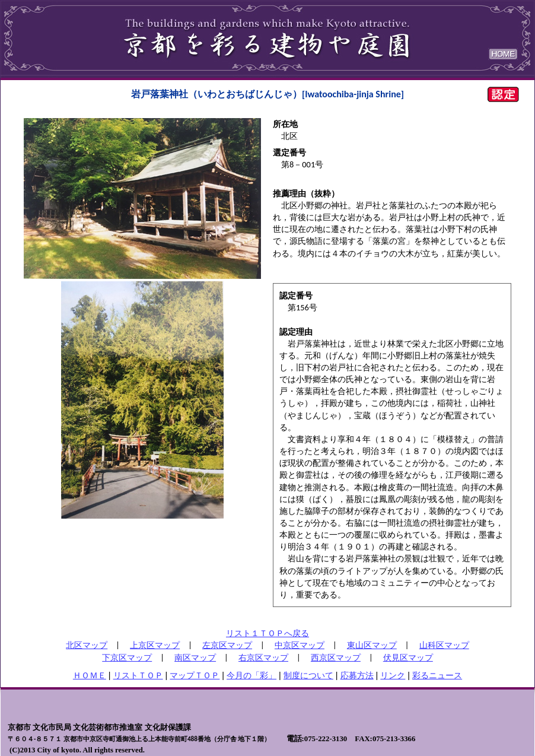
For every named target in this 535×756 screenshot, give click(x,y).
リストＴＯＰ (138, 675)
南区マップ (195, 657)
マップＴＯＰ (195, 675)
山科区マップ (444, 645)
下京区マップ (127, 657)
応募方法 (357, 675)
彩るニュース (437, 675)
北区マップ (87, 645)
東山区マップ (372, 645)
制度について (308, 675)
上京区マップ (155, 645)
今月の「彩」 (251, 675)
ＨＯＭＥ (90, 675)
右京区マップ (263, 657)
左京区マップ (227, 645)
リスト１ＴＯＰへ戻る (267, 633)
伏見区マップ (408, 657)
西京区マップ (336, 657)
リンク (393, 675)
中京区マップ (300, 645)
